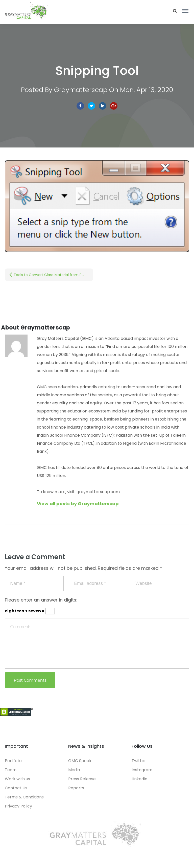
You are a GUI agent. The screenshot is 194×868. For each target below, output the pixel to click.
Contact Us (16, 788)
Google (114, 106)
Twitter (91, 106)
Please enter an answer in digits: (41, 600)
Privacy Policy (18, 806)
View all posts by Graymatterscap (78, 504)
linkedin (103, 106)
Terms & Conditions (24, 797)
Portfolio (13, 761)
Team (11, 770)
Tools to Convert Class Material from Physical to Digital (53, 275)
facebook (80, 106)
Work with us (17, 779)
